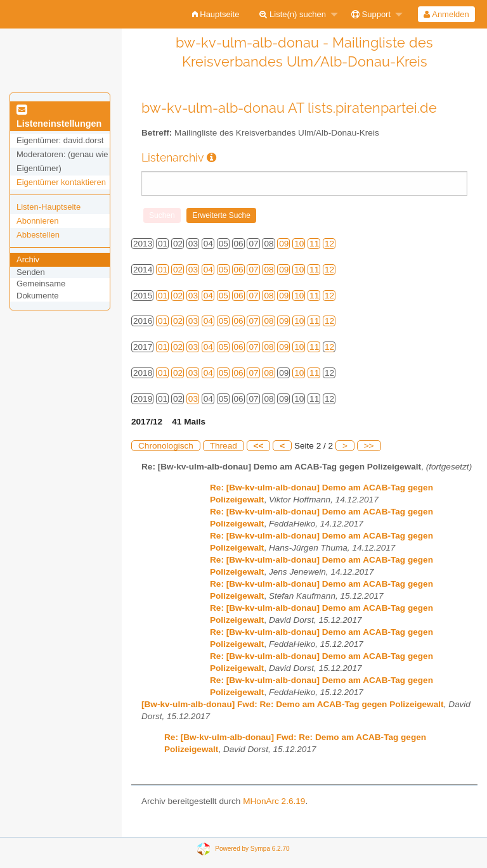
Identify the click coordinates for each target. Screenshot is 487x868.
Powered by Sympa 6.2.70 (252, 849)
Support (371, 14)
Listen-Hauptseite (49, 207)
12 (329, 244)
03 (193, 270)
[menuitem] (216, 14)
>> (369, 446)
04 (208, 270)
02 (178, 270)
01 (163, 270)
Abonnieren (38, 221)
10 (299, 244)
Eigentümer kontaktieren (61, 182)
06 (239, 270)
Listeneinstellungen (59, 117)
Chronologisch (166, 446)
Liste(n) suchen (293, 14)
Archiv (28, 259)
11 (314, 244)
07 (253, 270)
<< (259, 446)
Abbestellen (38, 235)
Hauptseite (216, 14)
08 (269, 270)
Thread (224, 446)
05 (224, 270)
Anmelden (446, 14)
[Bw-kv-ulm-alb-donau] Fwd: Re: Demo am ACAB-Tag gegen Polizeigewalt (293, 704)
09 (284, 244)
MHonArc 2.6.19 (274, 801)
